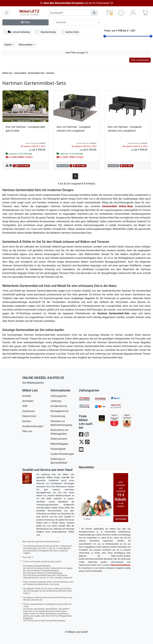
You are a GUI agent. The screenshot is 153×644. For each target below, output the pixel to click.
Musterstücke (46, 32)
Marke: (8, 45)
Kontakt (27, 396)
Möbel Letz (7, 73)
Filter (25, 22)
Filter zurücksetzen (140, 60)
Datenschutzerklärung (120, 565)
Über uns (27, 431)
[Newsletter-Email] (97, 519)
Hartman (50, 73)
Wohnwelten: (26, 45)
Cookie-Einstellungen (62, 454)
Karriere (27, 421)
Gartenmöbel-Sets (36, 73)
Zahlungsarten (59, 396)
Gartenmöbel (20, 73)
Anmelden (28, 401)
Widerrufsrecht (59, 439)
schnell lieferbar (17, 32)
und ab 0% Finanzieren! (76, 3)
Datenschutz (29, 416)
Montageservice (60, 411)
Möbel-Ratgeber (60, 444)
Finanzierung (58, 416)
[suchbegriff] (70, 13)
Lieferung (56, 401)
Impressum (29, 411)
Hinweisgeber (58, 449)
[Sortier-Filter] (76, 22)
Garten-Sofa (70, 32)
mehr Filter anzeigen (76, 53)
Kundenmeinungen (33, 426)
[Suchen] (94, 13)
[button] (121, 13)
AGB (25, 406)
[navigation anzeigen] (7, 13)
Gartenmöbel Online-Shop (118, 206)
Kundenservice (59, 406)
